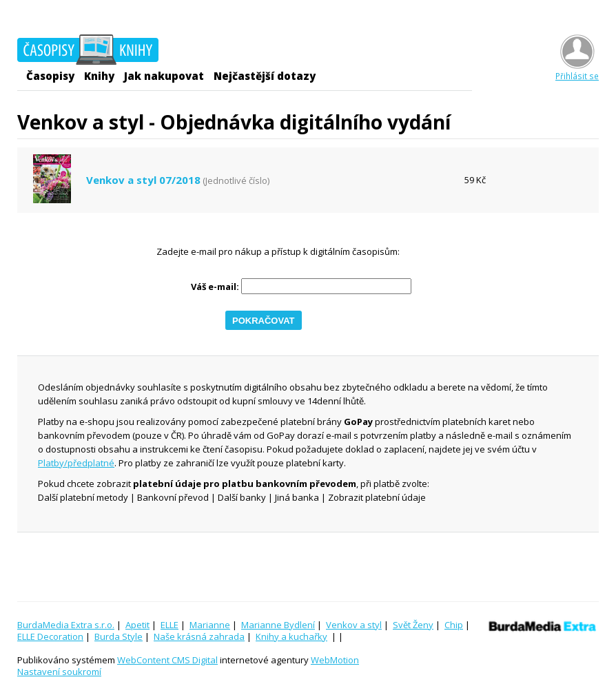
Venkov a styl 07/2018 (143, 180)
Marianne (210, 625)
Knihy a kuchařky (291, 636)
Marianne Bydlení (278, 625)
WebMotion (335, 660)
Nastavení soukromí (59, 672)
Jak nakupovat (164, 76)
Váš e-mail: (215, 287)
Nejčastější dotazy (265, 76)
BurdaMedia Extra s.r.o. (66, 625)
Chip (454, 625)
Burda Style (119, 636)
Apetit (137, 625)
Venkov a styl (354, 625)
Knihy (99, 76)
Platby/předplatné (76, 463)
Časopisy (50, 76)
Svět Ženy (413, 625)
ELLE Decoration (50, 636)
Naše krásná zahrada (199, 636)
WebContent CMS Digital (167, 660)
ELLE (170, 625)
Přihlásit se (577, 71)
